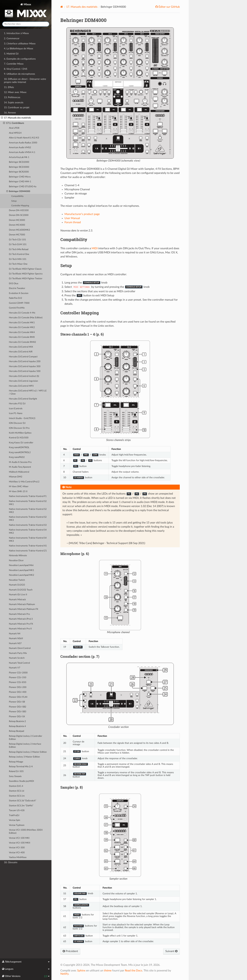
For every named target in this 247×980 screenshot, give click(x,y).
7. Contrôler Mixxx (14, 64)
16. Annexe (10, 113)
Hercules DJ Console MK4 (22, 332)
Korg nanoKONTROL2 (20, 452)
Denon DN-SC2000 (19, 215)
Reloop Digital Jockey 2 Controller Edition (26, 738)
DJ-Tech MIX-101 (18, 259)
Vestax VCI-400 (17, 853)
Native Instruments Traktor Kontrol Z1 (28, 551)
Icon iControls (16, 409)
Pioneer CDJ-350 (18, 678)
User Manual (72, 218)
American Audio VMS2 (20, 148)
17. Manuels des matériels (16, 118)
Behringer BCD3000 (19, 167)
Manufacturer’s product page (82, 214)
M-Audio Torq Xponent (20, 467)
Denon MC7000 (17, 235)
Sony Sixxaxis (15, 776)
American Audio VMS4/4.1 (22, 152)
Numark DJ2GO (17, 585)
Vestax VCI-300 (17, 848)
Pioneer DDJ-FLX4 (18, 697)
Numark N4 (15, 634)
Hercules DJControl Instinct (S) (24, 376)
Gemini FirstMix (17, 308)
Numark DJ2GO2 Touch (21, 590)
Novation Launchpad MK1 (22, 570)
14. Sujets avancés (14, 103)
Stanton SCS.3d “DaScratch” (23, 801)
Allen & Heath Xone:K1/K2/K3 (24, 138)
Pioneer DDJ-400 (18, 692)
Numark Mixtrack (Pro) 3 (21, 619)
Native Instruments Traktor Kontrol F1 (28, 496)
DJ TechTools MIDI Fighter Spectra (26, 274)
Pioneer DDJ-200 (18, 687)
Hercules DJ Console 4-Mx (22, 313)
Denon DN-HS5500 (19, 210)
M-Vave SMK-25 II (18, 492)
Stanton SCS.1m (17, 796)
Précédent (70, 951)
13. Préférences (12, 97)
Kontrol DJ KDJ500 (19, 438)
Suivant (171, 951)
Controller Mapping (20, 206)
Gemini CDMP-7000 (19, 303)
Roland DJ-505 (16, 771)
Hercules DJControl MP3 (21, 386)
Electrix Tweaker (17, 288)
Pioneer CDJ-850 (18, 682)
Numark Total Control (19, 663)
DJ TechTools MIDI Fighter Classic (25, 269)
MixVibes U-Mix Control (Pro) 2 (24, 482)
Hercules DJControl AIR (21, 352)
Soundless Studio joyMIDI (21, 781)
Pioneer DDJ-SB (17, 702)
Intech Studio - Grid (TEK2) (22, 418)
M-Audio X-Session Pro (20, 462)
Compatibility (17, 196)
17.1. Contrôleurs (14, 123)
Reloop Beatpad (16, 731)
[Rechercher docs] (26, 24)
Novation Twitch (17, 580)
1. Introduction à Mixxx (16, 33)
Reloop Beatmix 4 (17, 726)
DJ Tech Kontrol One (19, 254)
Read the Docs (134, 971)
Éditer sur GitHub (169, 7)
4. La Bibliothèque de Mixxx (19, 49)
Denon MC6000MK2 (19, 230)
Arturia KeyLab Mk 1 (19, 157)
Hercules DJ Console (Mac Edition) (26, 318)
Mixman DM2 (16, 477)
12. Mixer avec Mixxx (15, 92)
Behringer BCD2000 (19, 162)
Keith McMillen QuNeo (20, 433)
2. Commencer (12, 38)
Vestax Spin (14, 820)
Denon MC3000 (17, 220)
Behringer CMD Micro (20, 177)
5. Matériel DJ (11, 54)
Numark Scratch (17, 658)
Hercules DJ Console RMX (22, 337)
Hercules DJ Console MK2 (22, 327)
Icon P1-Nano (16, 413)
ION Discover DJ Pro (19, 428)
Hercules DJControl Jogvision (23, 381)
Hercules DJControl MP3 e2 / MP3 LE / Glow (28, 392)
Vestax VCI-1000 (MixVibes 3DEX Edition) (26, 832)
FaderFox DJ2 (16, 298)
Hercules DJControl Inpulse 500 (25, 371)
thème (108, 971)
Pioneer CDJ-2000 (18, 673)
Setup (14, 201)
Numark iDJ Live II (18, 595)
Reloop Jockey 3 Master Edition (24, 757)
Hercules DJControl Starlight (23, 399)
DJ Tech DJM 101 (18, 245)
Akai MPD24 (15, 133)
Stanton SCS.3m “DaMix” (21, 806)
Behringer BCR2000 (19, 172)
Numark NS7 (15, 643)
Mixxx (26, 11)
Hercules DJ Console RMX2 (22, 342)
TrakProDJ (14, 815)
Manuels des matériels (82, 7)
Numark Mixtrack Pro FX (21, 624)
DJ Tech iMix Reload (19, 249)
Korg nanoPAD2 (17, 457)
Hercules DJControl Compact (23, 357)
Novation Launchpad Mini (21, 565)
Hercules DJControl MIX (21, 347)
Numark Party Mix (18, 653)
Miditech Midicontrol (19, 472)
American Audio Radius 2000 (23, 143)
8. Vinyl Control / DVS (16, 69)
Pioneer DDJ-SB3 (18, 712)
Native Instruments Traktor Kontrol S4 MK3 (28, 540)
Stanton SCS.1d (16, 791)
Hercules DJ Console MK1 (22, 323)
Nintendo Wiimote (18, 556)
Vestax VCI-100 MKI (19, 838)
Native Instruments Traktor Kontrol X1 (28, 546)
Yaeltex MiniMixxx (18, 857)
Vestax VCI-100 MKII (20, 843)
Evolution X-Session (19, 293)
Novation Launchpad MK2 (22, 575)
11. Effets (9, 87)
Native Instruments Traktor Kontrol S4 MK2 (28, 531)
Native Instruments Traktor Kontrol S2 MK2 (28, 511)
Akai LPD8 (14, 128)
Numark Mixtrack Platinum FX (23, 609)
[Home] (62, 7)
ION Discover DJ (17, 423)
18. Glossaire (11, 862)
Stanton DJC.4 (16, 786)
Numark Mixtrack (17, 600)
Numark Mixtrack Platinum (22, 604)
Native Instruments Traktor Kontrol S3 (28, 525)
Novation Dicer (16, 561)
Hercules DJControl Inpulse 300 (25, 366)
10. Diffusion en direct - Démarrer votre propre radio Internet (25, 81)
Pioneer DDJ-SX (17, 717)
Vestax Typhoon (17, 825)
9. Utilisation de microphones (19, 74)
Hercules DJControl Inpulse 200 (25, 362)
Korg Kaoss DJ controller (21, 443)
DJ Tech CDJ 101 (17, 240)
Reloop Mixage (16, 762)
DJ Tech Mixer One (18, 264)
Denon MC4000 (17, 225)
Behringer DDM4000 (18, 192)
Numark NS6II (16, 639)
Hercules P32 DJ (17, 404)
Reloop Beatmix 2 (17, 721)
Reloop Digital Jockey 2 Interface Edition (25, 746)
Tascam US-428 (17, 810)
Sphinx (81, 971)
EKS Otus (14, 284)
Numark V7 (15, 668)
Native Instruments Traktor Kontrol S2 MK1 (28, 503)
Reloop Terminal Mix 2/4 (21, 767)
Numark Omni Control (20, 648)
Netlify (64, 974)
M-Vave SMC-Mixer (19, 487)
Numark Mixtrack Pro (19, 614)
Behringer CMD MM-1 (20, 182)
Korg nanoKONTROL (19, 448)
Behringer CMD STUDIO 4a (23, 187)
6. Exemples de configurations (20, 59)
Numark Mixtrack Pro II (20, 629)
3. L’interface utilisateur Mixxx (20, 44)
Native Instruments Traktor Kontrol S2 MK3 (28, 519)
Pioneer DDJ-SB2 (18, 707)
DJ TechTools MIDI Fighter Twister (26, 279)
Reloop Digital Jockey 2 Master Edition (28, 752)
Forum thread (73, 222)
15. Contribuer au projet (17, 107)
